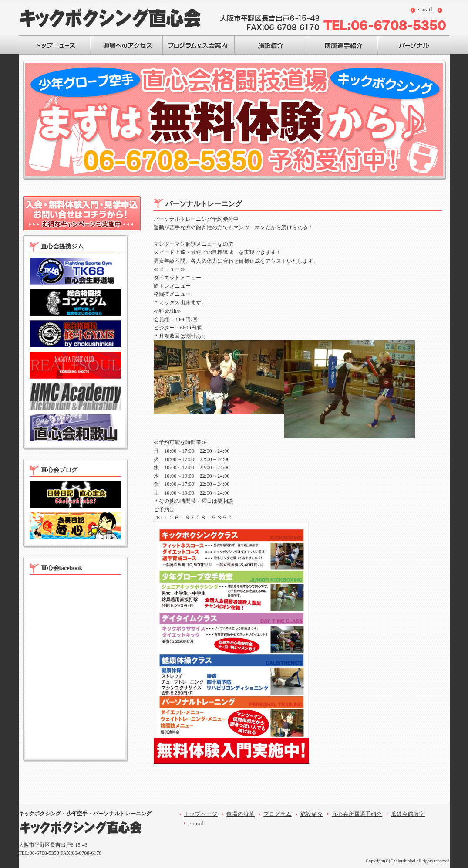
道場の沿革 (241, 814)
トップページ (201, 814)
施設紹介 (312, 814)
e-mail (424, 10)
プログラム (278, 814)
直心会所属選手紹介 (357, 814)
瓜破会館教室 (408, 814)
